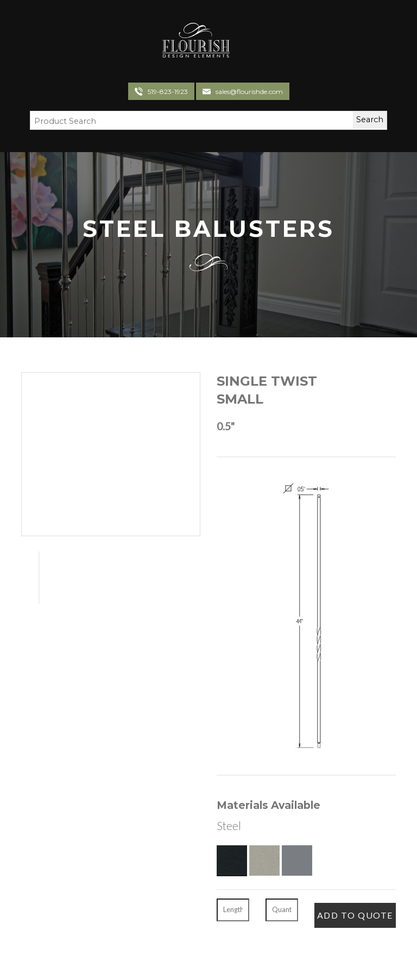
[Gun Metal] (297, 860)
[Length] (233, 910)
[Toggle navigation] (242, 42)
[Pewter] (264, 860)
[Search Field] (185, 122)
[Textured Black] (232, 860)
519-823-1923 (168, 92)
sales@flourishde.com (249, 92)
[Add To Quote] (355, 915)
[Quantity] (282, 910)
